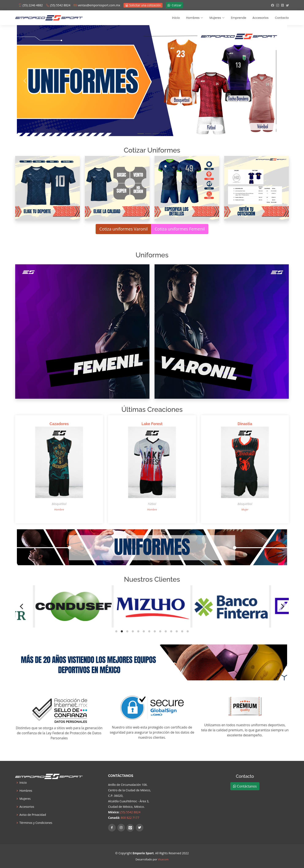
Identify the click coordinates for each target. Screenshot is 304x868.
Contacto (282, 18)
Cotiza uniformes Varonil (123, 229)
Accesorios (261, 18)
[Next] (282, 606)
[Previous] (22, 606)
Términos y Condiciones (36, 823)
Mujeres (25, 799)
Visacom (163, 859)
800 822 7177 (130, 818)
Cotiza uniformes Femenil (180, 229)
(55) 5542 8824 (130, 812)
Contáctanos (245, 786)
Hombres (26, 791)
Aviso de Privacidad (33, 815)
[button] (25, 81)
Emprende (239, 18)
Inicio (176, 18)
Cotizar (175, 5)
